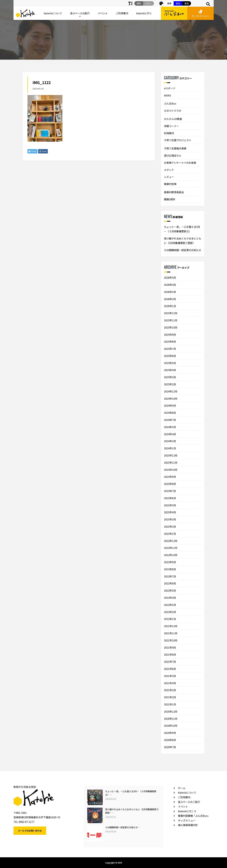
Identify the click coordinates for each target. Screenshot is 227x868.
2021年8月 (170, 654)
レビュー (169, 177)
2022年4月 (170, 598)
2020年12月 (171, 711)
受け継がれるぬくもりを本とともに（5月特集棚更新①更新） (183, 241)
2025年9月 (170, 335)
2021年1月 (170, 704)
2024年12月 (171, 391)
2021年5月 (170, 676)
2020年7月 (170, 747)
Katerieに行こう (187, 811)
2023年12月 (171, 455)
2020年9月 (170, 733)
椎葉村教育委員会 (174, 192)
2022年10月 (171, 555)
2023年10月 (171, 470)
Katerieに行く (144, 13)
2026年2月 (170, 299)
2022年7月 (170, 576)
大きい (148, 3)
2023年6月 (170, 498)
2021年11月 (171, 633)
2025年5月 (170, 363)
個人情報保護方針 (188, 825)
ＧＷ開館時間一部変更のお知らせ (183, 250)
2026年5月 (170, 278)
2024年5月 (170, 427)
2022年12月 (171, 541)
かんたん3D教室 (173, 119)
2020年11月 (171, 719)
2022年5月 (170, 590)
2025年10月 (171, 327)
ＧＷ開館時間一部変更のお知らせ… (123, 827)
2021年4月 (170, 683)
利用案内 (169, 133)
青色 (178, 3)
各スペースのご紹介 (189, 802)
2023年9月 (170, 477)
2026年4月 (170, 285)
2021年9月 (170, 647)
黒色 (187, 3)
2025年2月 (170, 384)
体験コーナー (171, 126)
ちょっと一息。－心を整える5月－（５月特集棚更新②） (182, 229)
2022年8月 (170, 569)
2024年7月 (170, 420)
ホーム (182, 788)
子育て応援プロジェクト (178, 140)
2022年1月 (170, 619)
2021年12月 (171, 626)
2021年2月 (170, 697)
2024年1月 (170, 448)
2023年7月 (170, 491)
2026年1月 (170, 306)
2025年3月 (170, 377)
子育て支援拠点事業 (175, 148)
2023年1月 (170, 534)
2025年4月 (170, 370)
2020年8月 (170, 740)
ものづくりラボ (173, 111)
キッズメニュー (200, 14)
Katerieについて (53, 13)
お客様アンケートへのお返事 (180, 163)
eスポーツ (170, 88)
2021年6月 (170, 669)
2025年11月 (171, 320)
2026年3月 (170, 292)
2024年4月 (170, 434)
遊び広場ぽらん (173, 155)
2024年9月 (170, 406)
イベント (103, 13)
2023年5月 (170, 505)
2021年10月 (171, 640)
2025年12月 (171, 313)
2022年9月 (170, 562)
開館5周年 (170, 199)
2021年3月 (170, 690)
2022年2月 (170, 612)
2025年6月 (170, 356)
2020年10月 (171, 726)
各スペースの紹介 (80, 13)
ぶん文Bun (170, 103)
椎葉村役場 (170, 184)
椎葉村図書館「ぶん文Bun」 (194, 816)
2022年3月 (170, 605)
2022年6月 (170, 583)
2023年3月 (170, 519)
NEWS (167, 95)
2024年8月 (170, 413)
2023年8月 (170, 484)
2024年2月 (170, 441)
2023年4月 (170, 512)
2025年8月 (170, 342)
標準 (169, 3)
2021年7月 (170, 662)
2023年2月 (170, 526)
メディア (169, 170)
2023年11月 (171, 462)
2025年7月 (170, 349)
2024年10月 (171, 399)
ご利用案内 (122, 13)
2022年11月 (171, 548)
